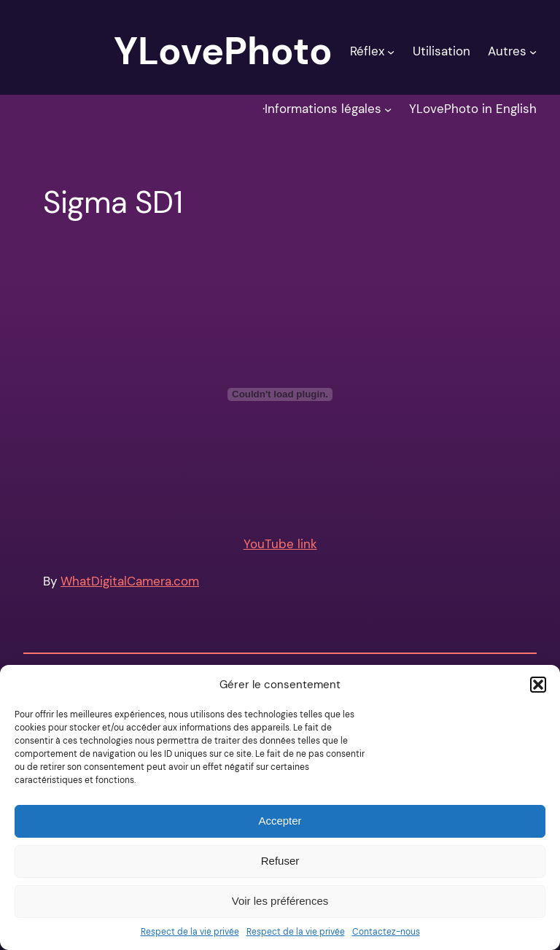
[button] (538, 685)
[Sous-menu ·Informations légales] (388, 109)
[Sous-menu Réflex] (391, 51)
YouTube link (280, 544)
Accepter (280, 821)
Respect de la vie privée (190, 932)
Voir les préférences (280, 901)
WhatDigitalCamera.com (130, 581)
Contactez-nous (386, 932)
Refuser (280, 861)
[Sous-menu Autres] (533, 51)
